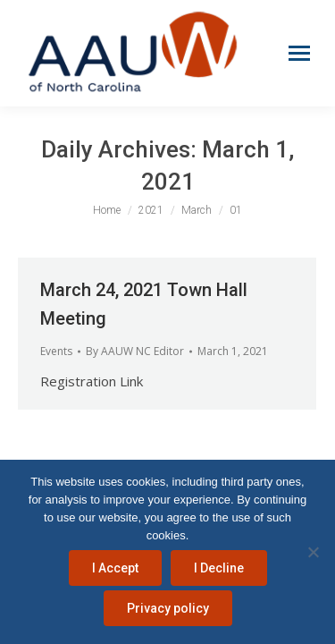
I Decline (219, 568)
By (135, 351)
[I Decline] (313, 552)
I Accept (115, 568)
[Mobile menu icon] (299, 53)
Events (56, 351)
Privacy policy (168, 608)
